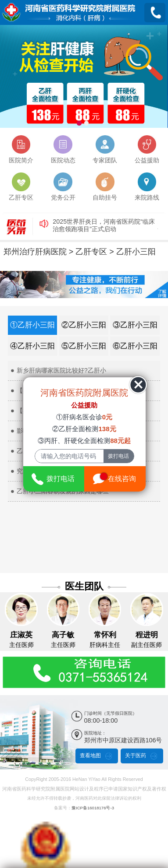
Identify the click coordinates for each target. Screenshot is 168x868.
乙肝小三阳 (136, 251)
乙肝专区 (21, 186)
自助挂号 (105, 186)
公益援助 (147, 149)
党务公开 (63, 186)
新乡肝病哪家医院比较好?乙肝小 (61, 370)
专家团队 (105, 149)
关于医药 (136, 755)
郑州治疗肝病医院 (35, 251)
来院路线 (147, 186)
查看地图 (90, 755)
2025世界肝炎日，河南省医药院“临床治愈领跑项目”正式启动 (104, 225)
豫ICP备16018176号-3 (93, 807)
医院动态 (63, 149)
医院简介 (21, 149)
